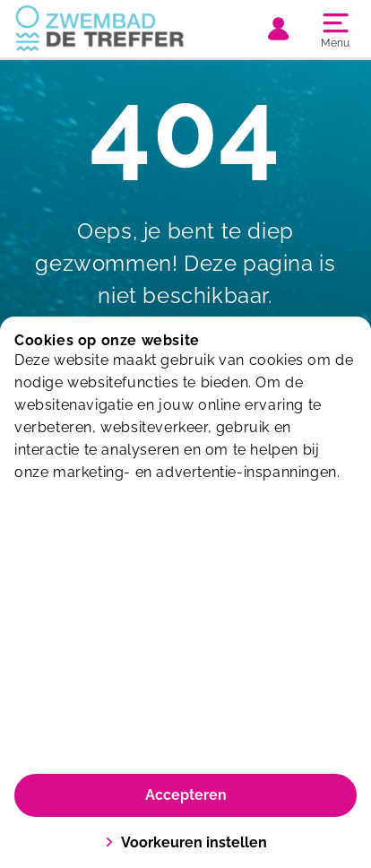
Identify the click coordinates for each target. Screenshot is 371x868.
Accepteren (186, 795)
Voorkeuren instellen (186, 842)
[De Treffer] (100, 29)
